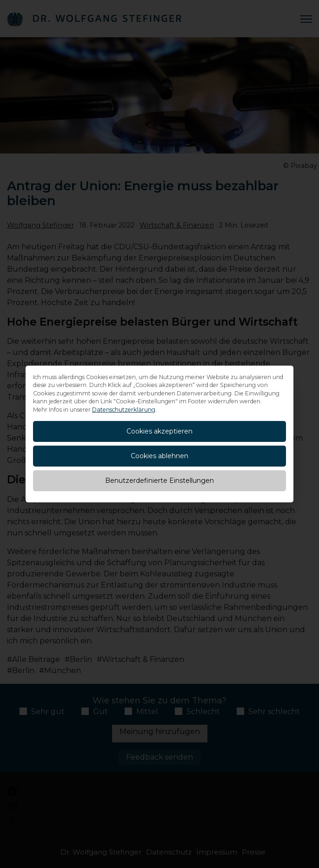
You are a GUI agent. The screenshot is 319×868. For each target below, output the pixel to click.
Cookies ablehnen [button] (159, 456)
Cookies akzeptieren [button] (159, 431)
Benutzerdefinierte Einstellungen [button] (159, 481)
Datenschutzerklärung (124, 410)
